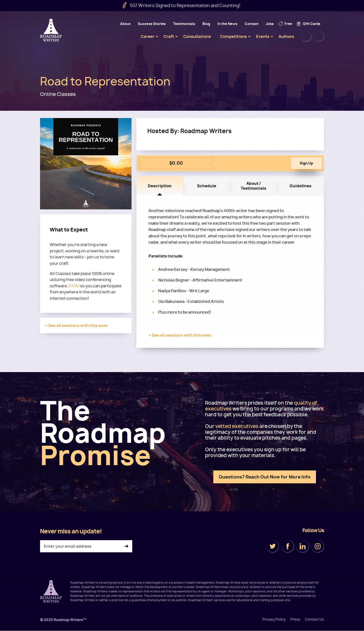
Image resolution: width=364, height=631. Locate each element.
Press (295, 619)
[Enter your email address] (86, 546)
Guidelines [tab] (300, 186)
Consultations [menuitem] (197, 36)
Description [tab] (160, 186)
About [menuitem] (125, 24)
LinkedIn (303, 546)
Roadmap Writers (51, 30)
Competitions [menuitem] (233, 36)
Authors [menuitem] (286, 36)
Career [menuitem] (148, 36)
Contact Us (314, 619)
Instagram (318, 546)
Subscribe (126, 546)
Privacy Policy (274, 619)
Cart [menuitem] (319, 36)
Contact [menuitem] (252, 24)
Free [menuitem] (288, 24)
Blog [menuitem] (206, 24)
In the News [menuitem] (227, 24)
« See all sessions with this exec (76, 325)
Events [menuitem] (263, 36)
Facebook (288, 546)
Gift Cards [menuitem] (312, 24)
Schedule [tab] (207, 186)
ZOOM (74, 286)
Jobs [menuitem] (270, 24)
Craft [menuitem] (169, 36)
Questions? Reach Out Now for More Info (265, 477)
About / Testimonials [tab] (253, 186)
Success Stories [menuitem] (152, 24)
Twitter (273, 546)
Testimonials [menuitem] (184, 24)
